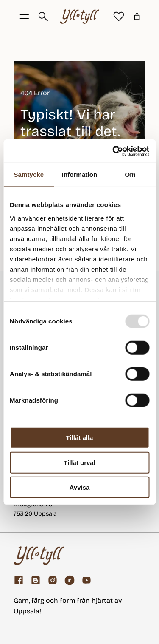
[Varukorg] (137, 17)
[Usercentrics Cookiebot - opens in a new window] (113, 151)
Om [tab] (130, 174)
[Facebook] (19, 580)
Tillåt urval (79, 462)
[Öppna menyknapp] (24, 17)
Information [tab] (80, 174)
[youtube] (86, 580)
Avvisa (80, 487)
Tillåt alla (80, 438)
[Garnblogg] (36, 580)
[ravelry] (70, 580)
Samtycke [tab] (29, 174)
